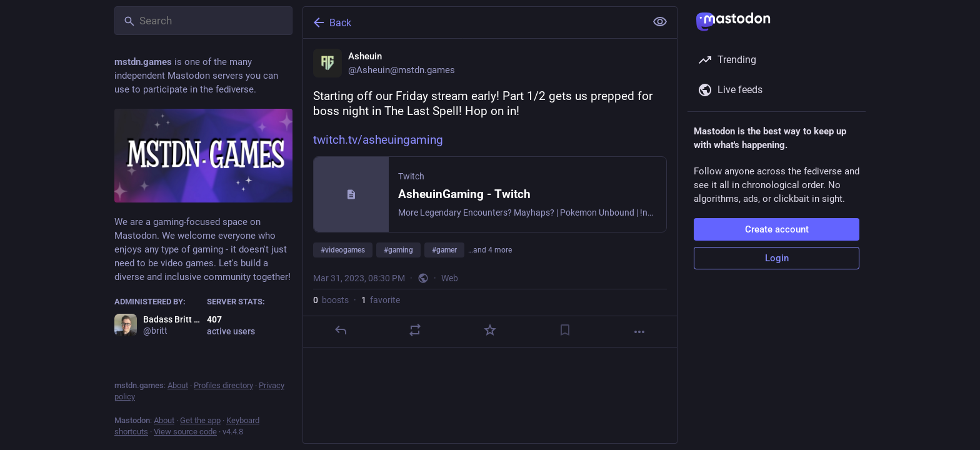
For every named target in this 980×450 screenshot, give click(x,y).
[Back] (473, 22)
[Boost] (415, 330)
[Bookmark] (565, 330)
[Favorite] (490, 330)
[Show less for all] (660, 22)
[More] (639, 332)
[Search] (203, 21)
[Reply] (341, 330)
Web (450, 278)
